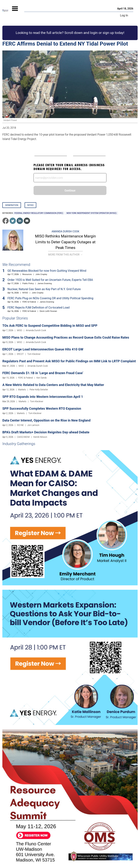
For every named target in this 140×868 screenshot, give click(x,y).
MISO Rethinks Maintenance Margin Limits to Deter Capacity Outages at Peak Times (65, 242)
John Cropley (41, 274)
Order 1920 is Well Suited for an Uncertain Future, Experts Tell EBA (50, 280)
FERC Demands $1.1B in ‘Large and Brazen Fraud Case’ (43, 373)
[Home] (5, 11)
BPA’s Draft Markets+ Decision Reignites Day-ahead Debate (46, 432)
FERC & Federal (29, 302)
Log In (124, 15)
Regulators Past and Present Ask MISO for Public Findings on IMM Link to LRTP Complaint (69, 361)
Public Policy (28, 283)
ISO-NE (20, 425)
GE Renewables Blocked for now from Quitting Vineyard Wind (47, 271)
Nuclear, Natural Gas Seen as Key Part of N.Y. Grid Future (44, 289)
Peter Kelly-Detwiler (39, 390)
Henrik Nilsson (40, 437)
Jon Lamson (33, 425)
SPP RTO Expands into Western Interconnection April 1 (43, 397)
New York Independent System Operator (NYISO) (92, 213)
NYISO (30, 205)
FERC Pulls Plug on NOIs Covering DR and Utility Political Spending (50, 298)
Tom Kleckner (34, 354)
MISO (20, 330)
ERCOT (20, 354)
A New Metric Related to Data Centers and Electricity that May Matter (53, 385)
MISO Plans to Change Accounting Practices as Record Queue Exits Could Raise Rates (66, 337)
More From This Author (65, 255)
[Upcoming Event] (70, 517)
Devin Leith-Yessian (48, 311)
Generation (12, 205)
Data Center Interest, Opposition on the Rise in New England (46, 420)
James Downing (45, 283)
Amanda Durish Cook (65, 231)
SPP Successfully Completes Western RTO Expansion (42, 408)
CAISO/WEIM (23, 437)
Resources (27, 274)
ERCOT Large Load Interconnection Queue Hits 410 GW (43, 349)
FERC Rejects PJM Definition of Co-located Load (39, 308)
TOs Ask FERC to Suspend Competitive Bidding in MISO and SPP (50, 326)
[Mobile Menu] (15, 12)
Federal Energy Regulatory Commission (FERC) (39, 213)
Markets (22, 390)
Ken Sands (42, 378)
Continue (70, 190)
